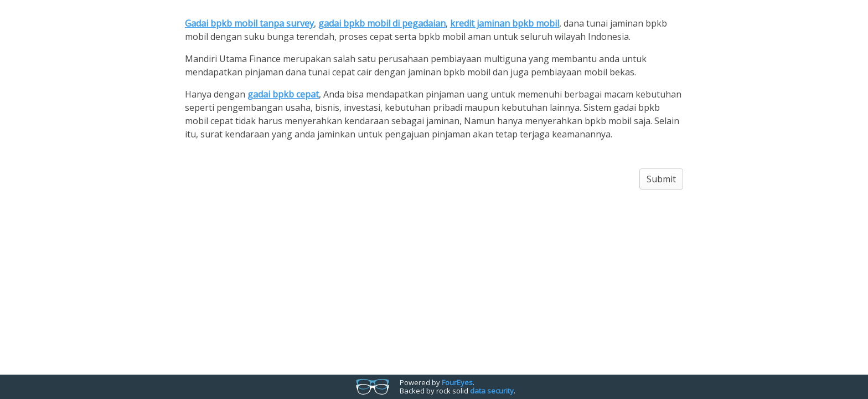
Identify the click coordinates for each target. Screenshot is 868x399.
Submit (661, 179)
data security (492, 391)
